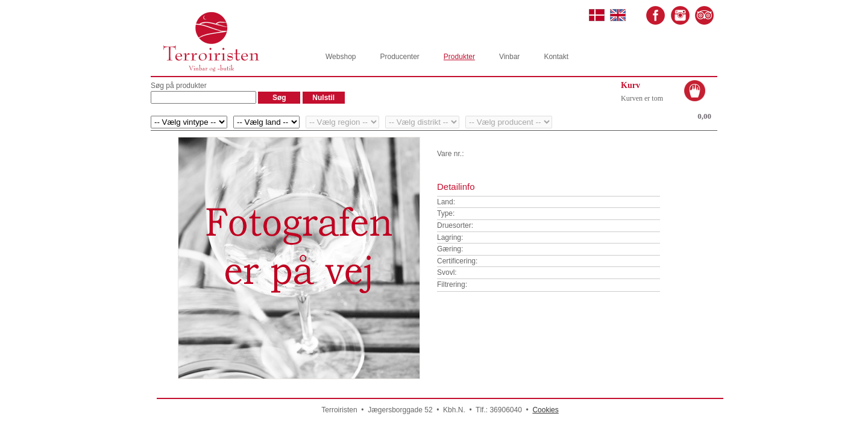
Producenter (399, 57)
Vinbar (509, 57)
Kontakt (556, 57)
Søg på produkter (179, 86)
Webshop (341, 57)
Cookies (545, 410)
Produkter (459, 57)
